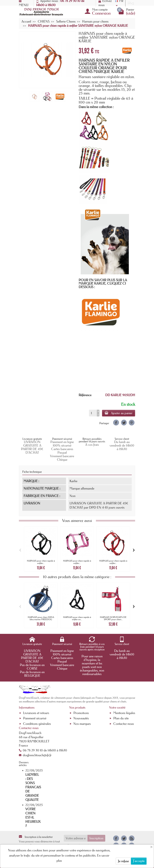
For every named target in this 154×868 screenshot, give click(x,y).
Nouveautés (81, 718)
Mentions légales (124, 713)
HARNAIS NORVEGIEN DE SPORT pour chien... (113, 618)
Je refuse (123, 861)
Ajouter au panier (119, 413)
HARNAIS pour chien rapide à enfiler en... (77, 618)
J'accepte (139, 861)
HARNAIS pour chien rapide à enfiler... (41, 562)
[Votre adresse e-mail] (76, 838)
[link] (116, 422)
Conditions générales (37, 724)
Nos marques (82, 724)
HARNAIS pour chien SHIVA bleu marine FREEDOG (41, 618)
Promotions (81, 713)
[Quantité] (93, 413)
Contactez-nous (124, 724)
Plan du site (121, 718)
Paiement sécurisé (35, 718)
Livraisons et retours (36, 713)
